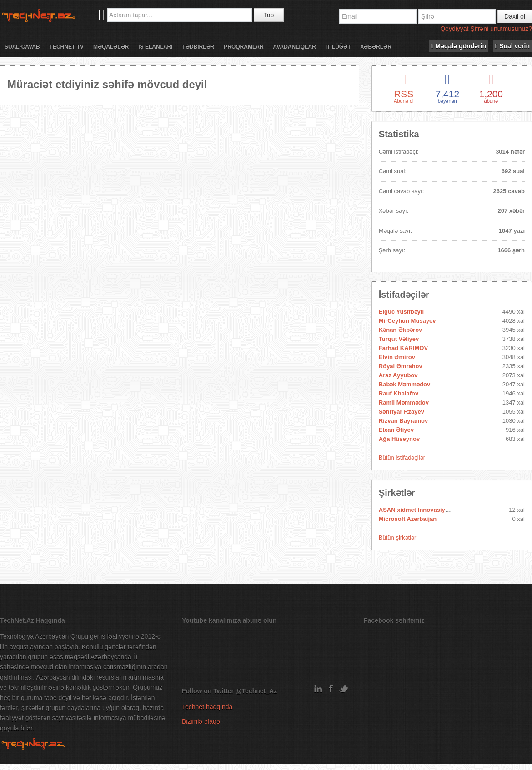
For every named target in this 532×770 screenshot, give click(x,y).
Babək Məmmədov (404, 384)
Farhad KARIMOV (403, 348)
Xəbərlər (376, 47)
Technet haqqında (207, 707)
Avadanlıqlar (295, 47)
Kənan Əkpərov (401, 330)
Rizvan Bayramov (403, 421)
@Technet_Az (256, 691)
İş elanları (155, 47)
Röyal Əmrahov (401, 366)
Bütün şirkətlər (398, 537)
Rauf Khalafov (399, 393)
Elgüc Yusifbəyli (401, 312)
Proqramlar (243, 47)
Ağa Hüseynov (399, 439)
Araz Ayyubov (398, 375)
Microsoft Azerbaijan (408, 519)
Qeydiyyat (454, 29)
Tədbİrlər (198, 47)
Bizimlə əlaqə (201, 721)
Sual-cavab (22, 47)
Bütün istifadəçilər (402, 457)
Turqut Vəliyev (399, 339)
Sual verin (512, 46)
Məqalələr (111, 47)
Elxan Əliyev (396, 430)
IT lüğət (338, 47)
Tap (269, 15)
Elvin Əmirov (397, 357)
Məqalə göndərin (459, 46)
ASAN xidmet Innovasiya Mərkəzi (425, 510)
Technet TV (67, 47)
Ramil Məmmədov (404, 402)
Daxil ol (515, 16)
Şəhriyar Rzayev (402, 412)
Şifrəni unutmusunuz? (501, 29)
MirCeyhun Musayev (407, 321)
